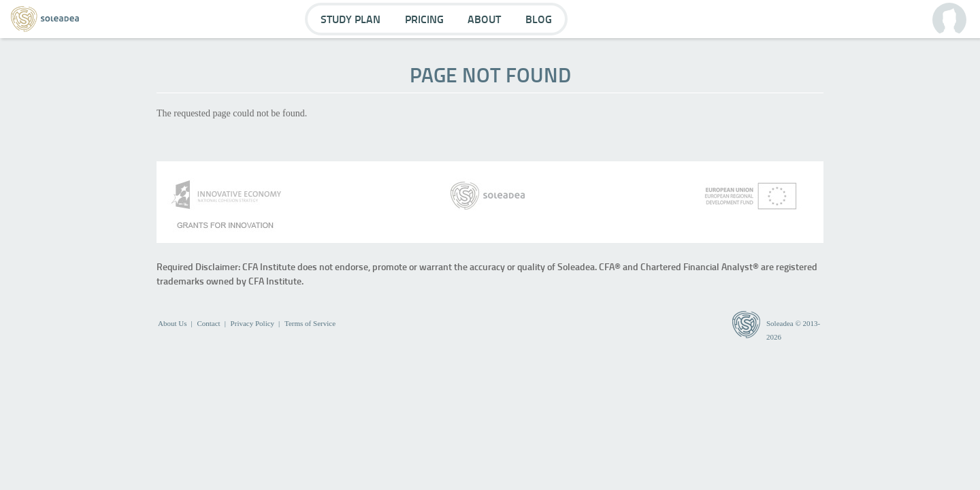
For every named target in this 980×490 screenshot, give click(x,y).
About (484, 19)
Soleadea (780, 323)
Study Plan (350, 19)
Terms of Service (310, 323)
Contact (208, 323)
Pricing (424, 19)
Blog (539, 19)
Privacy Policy (252, 323)
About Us (172, 323)
